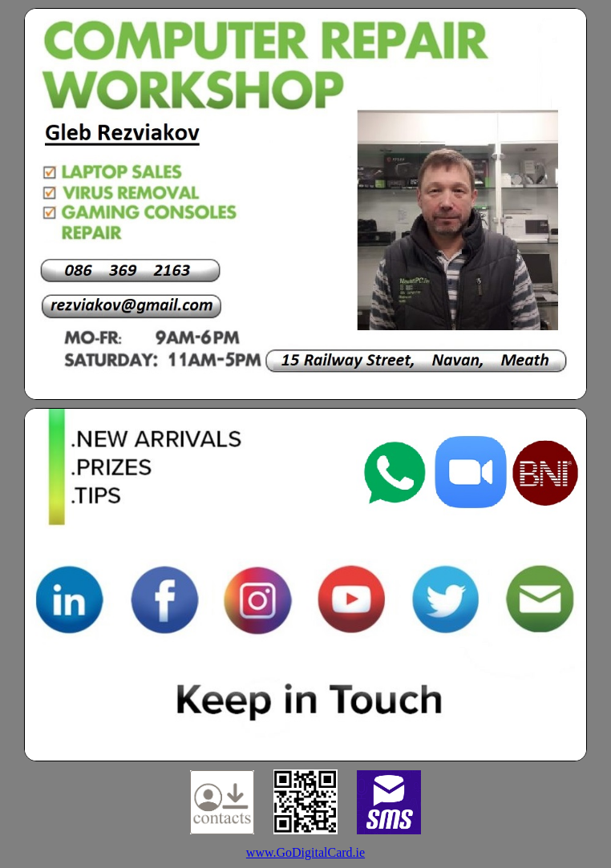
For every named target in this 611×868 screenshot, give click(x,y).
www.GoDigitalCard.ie (305, 852)
